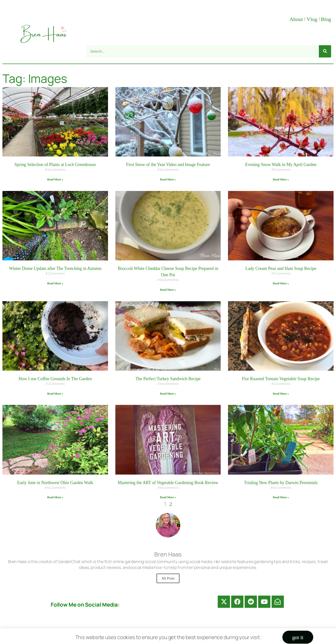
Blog (326, 19)
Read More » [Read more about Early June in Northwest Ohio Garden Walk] (55, 497)
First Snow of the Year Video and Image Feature (168, 165)
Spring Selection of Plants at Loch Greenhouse (55, 165)
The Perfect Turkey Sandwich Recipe (168, 379)
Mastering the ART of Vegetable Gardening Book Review (168, 483)
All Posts (168, 578)
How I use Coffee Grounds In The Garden (55, 379)
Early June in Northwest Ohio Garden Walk (55, 483)
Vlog (313, 19)
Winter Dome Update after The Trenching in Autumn (55, 268)
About (297, 19)
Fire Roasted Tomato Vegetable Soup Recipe (281, 379)
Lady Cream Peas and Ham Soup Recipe (281, 268)
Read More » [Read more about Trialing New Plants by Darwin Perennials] (281, 497)
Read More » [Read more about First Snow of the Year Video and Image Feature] (168, 179)
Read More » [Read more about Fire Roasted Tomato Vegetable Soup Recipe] (281, 394)
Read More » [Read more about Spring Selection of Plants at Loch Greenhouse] (55, 179)
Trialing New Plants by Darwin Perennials (281, 483)
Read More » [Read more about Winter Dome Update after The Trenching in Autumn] (55, 283)
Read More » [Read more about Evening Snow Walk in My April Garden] (281, 179)
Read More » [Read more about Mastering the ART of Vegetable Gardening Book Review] (168, 497)
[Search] (325, 51)
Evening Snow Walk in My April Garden (281, 165)
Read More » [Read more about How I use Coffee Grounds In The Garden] (55, 394)
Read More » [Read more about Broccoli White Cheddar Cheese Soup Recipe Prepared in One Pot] (168, 290)
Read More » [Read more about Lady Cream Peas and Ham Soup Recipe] (281, 283)
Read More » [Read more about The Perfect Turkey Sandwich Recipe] (168, 394)
